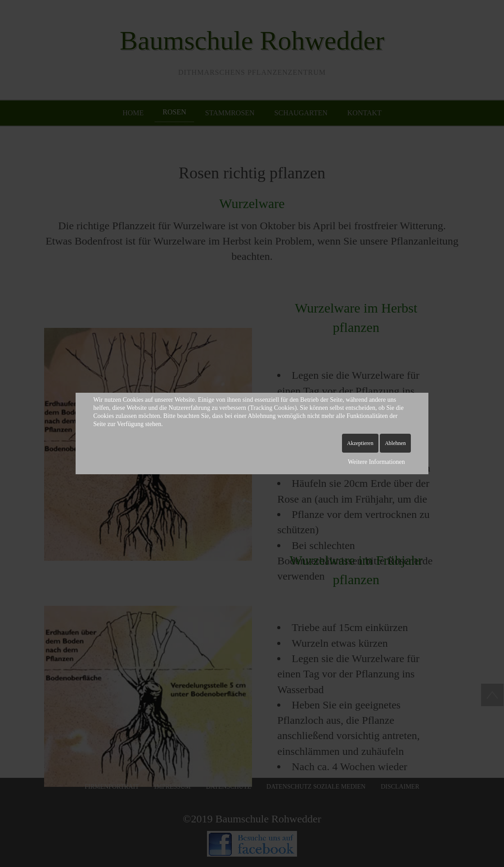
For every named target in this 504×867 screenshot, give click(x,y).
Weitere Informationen (376, 462)
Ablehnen (395, 443)
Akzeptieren (360, 443)
